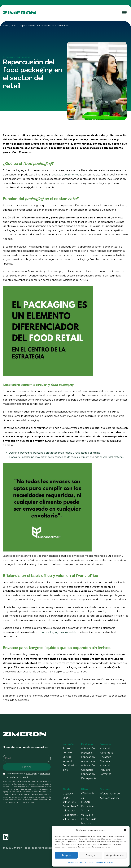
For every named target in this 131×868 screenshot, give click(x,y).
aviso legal (31, 774)
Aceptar (66, 855)
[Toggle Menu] (124, 13)
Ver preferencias (115, 855)
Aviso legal (109, 862)
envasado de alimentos (65, 175)
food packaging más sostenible (58, 632)
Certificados (70, 765)
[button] (125, 830)
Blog (14, 26)
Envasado (105, 744)
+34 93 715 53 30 (109, 798)
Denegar (91, 855)
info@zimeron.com (111, 794)
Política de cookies (76, 862)
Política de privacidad (94, 862)
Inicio (5, 26)
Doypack (68, 794)
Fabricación (88, 744)
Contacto (106, 789)
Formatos (105, 774)
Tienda (66, 789)
